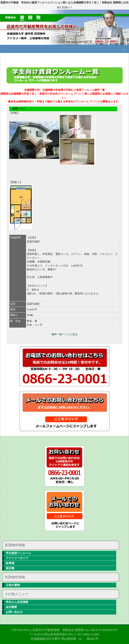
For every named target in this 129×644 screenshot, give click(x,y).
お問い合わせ (14, 612)
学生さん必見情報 (17, 602)
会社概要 (11, 607)
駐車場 (10, 563)
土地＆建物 (13, 585)
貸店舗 (10, 568)
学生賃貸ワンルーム (18, 553)
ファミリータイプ (17, 558)
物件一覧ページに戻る (65, 334)
